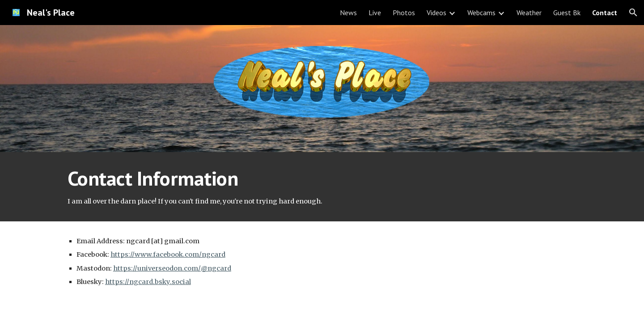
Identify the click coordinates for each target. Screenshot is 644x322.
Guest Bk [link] (567, 13)
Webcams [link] (481, 13)
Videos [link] (436, 13)
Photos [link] (404, 13)
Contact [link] (605, 13)
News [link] (348, 13)
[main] (322, 187)
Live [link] (375, 13)
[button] (633, 13)
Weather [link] (529, 13)
